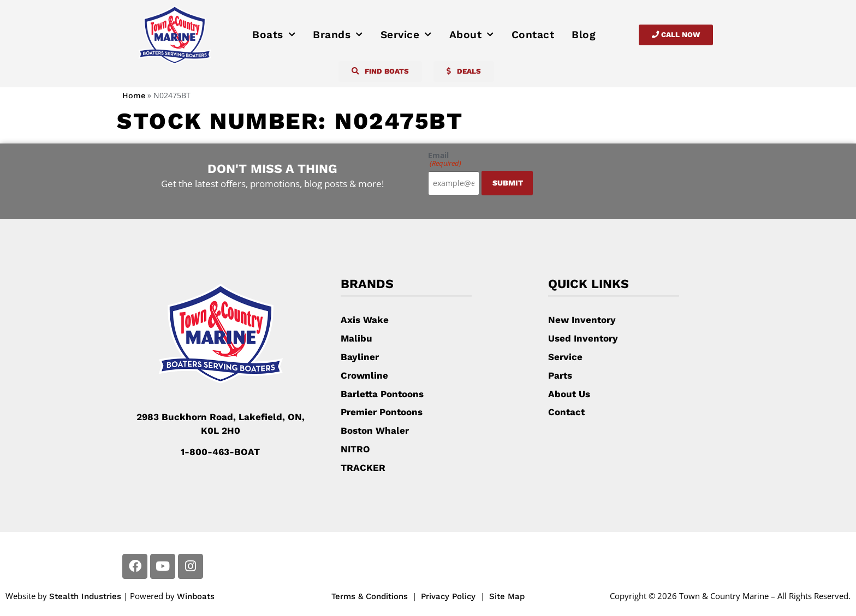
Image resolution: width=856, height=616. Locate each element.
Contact (533, 35)
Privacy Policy (450, 596)
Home (134, 96)
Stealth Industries (85, 596)
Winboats (196, 596)
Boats (274, 35)
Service (406, 35)
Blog (584, 35)
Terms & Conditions (370, 596)
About (472, 35)
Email (445, 159)
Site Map (507, 596)
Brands (338, 35)
